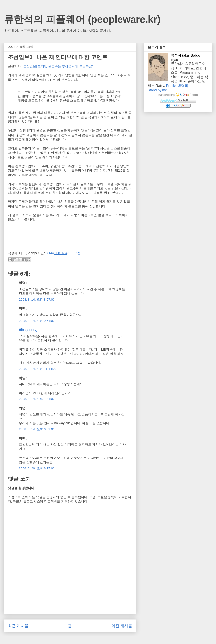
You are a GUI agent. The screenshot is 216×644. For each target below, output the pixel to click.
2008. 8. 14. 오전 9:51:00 (37, 321)
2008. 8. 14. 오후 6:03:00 (37, 429)
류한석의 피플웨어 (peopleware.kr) (82, 19)
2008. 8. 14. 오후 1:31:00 (37, 399)
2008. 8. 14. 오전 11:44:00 (38, 369)
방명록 (183, 86)
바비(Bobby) (28, 330)
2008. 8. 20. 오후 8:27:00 (37, 468)
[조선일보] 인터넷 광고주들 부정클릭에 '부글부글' (58, 66)
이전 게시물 (122, 626)
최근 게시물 (18, 626)
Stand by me (157, 90)
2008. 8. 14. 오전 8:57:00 (37, 299)
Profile (171, 86)
